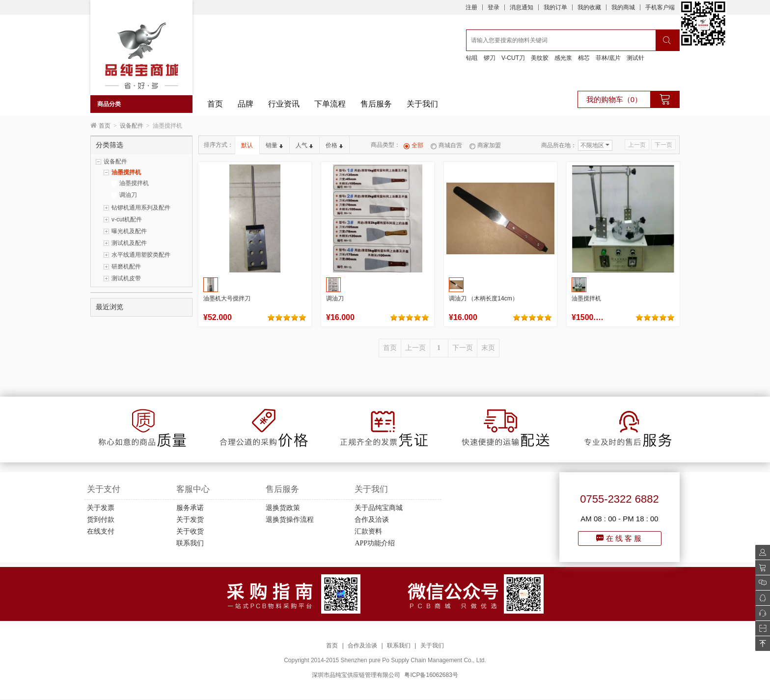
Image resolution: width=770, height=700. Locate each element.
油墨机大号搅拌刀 (227, 298)
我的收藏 (589, 7)
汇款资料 (368, 531)
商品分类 (109, 104)
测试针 (635, 58)
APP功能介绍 (375, 543)
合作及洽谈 (372, 520)
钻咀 (472, 58)
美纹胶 (540, 58)
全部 (413, 145)
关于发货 (190, 520)
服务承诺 (190, 508)
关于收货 (190, 531)
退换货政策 (283, 508)
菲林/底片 (608, 58)
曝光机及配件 (129, 231)
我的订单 (555, 7)
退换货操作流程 (290, 520)
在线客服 (620, 538)
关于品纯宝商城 (379, 508)
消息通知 (522, 7)
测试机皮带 (126, 278)
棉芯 (584, 58)
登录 (494, 7)
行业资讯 (284, 104)
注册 (471, 7)
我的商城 (623, 7)
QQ (760, 598)
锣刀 (490, 58)
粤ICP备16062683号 (431, 675)
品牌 (246, 104)
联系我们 (190, 543)
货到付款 (101, 520)
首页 (215, 104)
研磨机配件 (126, 267)
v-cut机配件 (127, 219)
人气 (304, 145)
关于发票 (101, 508)
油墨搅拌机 (126, 172)
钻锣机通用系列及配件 (141, 208)
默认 (247, 145)
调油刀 (128, 195)
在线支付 (101, 531)
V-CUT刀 (513, 58)
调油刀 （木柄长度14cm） (483, 298)
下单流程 (330, 104)
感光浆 (563, 58)
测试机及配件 (129, 243)
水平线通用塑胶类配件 (141, 255)
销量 (274, 145)
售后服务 (376, 104)
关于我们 (422, 104)
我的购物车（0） (614, 99)
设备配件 (132, 126)
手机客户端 (660, 7)
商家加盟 (485, 145)
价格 (334, 145)
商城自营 (446, 145)
